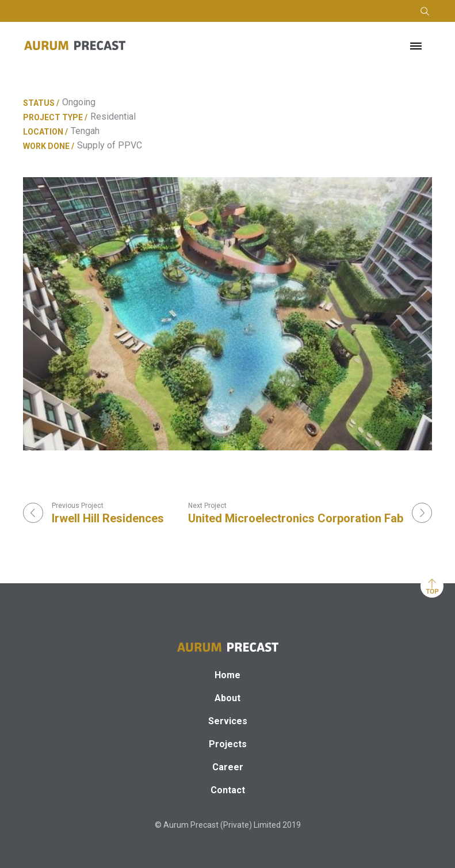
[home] (75, 45)
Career (228, 767)
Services (228, 721)
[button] (416, 45)
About (227, 698)
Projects (228, 744)
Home (227, 675)
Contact (228, 790)
